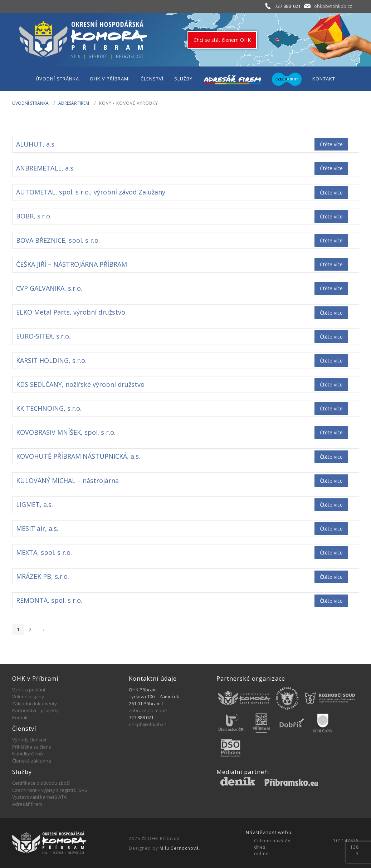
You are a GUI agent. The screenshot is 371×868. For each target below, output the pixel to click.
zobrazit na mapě (148, 710)
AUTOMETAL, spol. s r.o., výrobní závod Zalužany (91, 192)
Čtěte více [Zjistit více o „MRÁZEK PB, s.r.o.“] (331, 577)
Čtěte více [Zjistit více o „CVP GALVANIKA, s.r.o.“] (331, 288)
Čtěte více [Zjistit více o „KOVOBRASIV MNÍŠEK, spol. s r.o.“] (331, 432)
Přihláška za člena (32, 747)
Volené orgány (28, 696)
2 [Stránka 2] (30, 629)
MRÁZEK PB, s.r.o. (43, 576)
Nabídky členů (28, 754)
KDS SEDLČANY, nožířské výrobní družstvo (80, 384)
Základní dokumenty (35, 704)
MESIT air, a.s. (37, 528)
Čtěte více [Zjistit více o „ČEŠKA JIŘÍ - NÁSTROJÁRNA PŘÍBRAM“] (331, 264)
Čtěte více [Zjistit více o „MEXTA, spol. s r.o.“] (331, 553)
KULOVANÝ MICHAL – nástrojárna (67, 480)
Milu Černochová (179, 848)
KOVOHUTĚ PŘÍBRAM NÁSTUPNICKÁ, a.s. (78, 456)
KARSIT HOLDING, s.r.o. (51, 360)
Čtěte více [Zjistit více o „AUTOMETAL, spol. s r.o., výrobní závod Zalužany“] (331, 193)
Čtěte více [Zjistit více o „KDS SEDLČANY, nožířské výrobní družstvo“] (331, 384)
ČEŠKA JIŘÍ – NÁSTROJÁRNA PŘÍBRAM (72, 264)
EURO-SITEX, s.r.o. (43, 336)
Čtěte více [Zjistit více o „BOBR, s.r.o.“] (331, 216)
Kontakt (21, 717)
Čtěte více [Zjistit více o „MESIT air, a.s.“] (331, 529)
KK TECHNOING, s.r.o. (49, 408)
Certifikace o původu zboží (41, 783)
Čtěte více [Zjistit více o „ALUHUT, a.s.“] (331, 144)
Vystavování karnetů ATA (39, 797)
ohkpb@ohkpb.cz (333, 6)
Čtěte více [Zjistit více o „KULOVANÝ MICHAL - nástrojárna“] (331, 481)
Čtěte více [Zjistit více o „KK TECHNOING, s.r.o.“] (331, 408)
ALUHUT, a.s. (36, 144)
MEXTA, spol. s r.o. (44, 552)
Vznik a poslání (29, 690)
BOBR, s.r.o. (34, 216)
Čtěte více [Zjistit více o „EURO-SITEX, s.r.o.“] (331, 337)
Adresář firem (74, 103)
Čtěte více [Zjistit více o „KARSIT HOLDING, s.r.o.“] (331, 361)
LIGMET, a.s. (35, 504)
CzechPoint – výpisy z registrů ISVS (50, 790)
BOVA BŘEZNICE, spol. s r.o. (58, 240)
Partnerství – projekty (35, 710)
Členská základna (32, 761)
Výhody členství (29, 740)
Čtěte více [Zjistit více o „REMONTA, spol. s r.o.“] (331, 601)
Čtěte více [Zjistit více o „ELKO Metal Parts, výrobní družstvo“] (331, 313)
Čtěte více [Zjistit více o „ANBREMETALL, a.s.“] (331, 168)
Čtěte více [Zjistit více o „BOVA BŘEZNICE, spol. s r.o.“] (331, 240)
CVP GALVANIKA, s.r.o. (49, 288)
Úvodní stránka (30, 103)
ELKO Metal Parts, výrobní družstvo (71, 312)
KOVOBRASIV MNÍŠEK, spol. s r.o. (66, 432)
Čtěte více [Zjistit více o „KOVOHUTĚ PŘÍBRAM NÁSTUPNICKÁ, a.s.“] (331, 457)
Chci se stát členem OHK (222, 40)
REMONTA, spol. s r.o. (49, 600)
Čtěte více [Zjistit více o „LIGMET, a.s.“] (331, 505)
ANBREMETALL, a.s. (45, 168)
